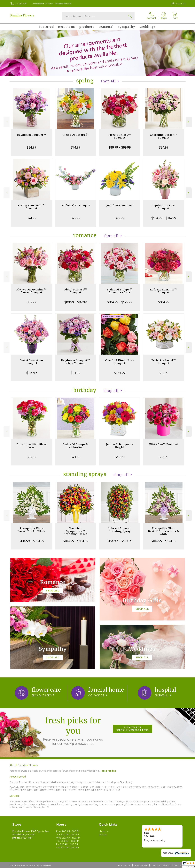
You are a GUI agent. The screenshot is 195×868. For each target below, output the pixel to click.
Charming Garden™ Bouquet (164, 136)
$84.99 (31, 147)
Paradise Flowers (22, 15)
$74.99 (76, 147)
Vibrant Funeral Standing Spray (120, 530)
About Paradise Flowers (24, 765)
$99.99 (120, 218)
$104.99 (164, 302)
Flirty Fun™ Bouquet (164, 444)
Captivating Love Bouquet (164, 207)
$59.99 (120, 457)
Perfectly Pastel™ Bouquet (164, 362)
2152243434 (21, 4)
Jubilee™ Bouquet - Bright (120, 446)
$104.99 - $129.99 (120, 302)
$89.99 (32, 302)
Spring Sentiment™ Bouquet (32, 207)
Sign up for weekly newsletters (133, 729)
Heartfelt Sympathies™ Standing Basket (76, 531)
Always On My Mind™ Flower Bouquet (31, 291)
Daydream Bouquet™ (31, 135)
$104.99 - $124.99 (31, 541)
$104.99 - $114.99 (164, 218)
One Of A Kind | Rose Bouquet (120, 362)
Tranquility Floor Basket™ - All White (32, 530)
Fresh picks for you (73, 730)
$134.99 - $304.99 (120, 541)
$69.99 (32, 457)
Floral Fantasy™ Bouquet (120, 136)
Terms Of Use (124, 865)
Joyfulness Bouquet (120, 205)
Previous (7, 122)
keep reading (109, 771)
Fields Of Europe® (76, 135)
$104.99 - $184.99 (76, 541)
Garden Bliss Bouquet (76, 205)
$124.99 (120, 373)
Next (189, 122)
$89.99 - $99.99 (120, 147)
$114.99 (32, 373)
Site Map (178, 865)
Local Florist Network (161, 865)
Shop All (108, 81)
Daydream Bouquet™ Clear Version (76, 362)
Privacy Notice (141, 865)
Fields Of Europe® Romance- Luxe (120, 291)
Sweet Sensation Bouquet (32, 362)
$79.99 (76, 218)
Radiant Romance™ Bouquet (164, 291)
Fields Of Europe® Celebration (76, 446)
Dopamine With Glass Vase (31, 446)
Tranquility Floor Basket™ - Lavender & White (164, 531)
